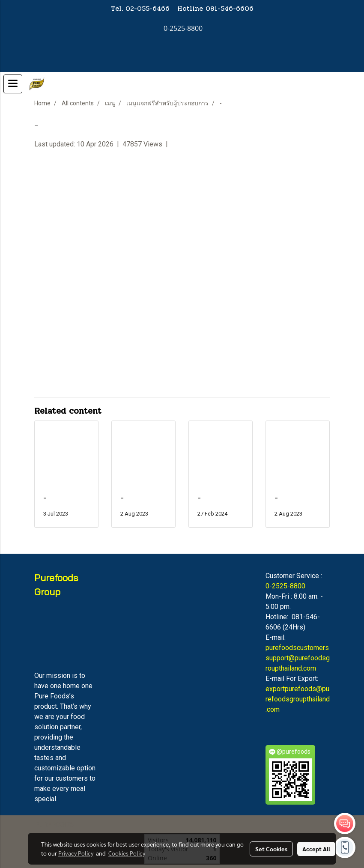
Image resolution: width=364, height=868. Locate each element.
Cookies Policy (127, 853)
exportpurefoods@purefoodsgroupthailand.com (298, 699)
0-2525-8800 (285, 586)
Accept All (316, 849)
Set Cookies (271, 849)
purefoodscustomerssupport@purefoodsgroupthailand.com (298, 658)
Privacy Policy (76, 853)
